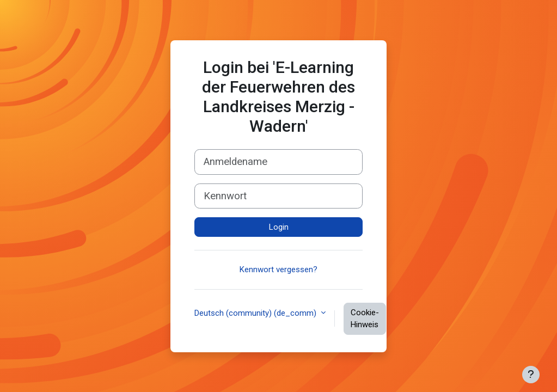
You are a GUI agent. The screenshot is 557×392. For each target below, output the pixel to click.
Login (279, 227)
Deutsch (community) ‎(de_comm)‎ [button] (256, 313)
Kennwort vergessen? (278, 269)
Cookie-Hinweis (365, 319)
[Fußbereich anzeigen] (531, 375)
